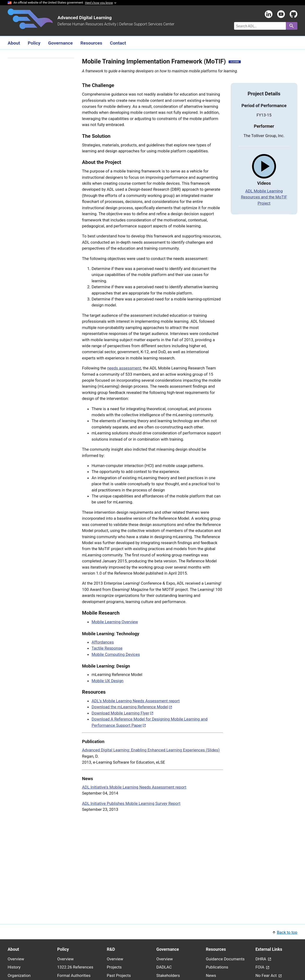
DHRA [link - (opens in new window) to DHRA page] (261, 959)
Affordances (103, 642)
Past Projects (119, 975)
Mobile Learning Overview (115, 622)
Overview (16, 959)
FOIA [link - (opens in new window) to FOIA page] (260, 967)
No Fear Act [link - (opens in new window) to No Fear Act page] (267, 975)
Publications (217, 967)
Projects (114, 967)
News (211, 975)
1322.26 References (75, 967)
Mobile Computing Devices (116, 654)
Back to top (287, 932)
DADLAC (164, 967)
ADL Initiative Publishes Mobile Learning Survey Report (131, 803)
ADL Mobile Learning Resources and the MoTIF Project (264, 197)
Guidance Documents (225, 959)
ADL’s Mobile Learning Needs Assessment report (136, 701)
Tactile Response (107, 648)
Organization (19, 975)
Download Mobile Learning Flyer (120, 713)
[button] (152, 932)
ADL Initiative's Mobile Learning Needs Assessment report (134, 787)
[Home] (30, 26)
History (14, 967)
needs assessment (124, 368)
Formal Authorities (74, 975)
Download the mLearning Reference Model (130, 707)
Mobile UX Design (107, 681)
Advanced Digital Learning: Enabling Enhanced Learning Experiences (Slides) (151, 750)
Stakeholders (168, 975)
